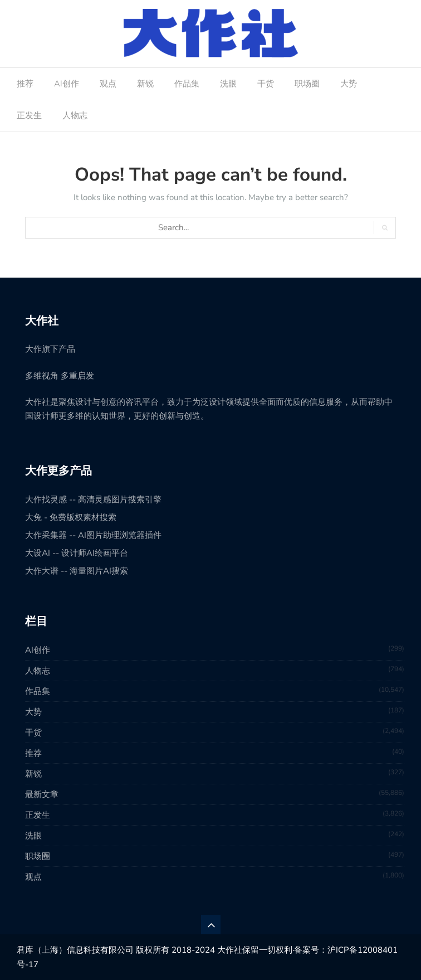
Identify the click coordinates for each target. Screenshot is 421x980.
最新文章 (42, 794)
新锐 (145, 84)
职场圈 (307, 84)
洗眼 (228, 84)
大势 (349, 84)
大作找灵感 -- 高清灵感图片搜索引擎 (93, 499)
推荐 (25, 84)
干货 (266, 84)
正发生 (29, 115)
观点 (108, 84)
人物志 (75, 115)
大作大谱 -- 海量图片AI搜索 (77, 571)
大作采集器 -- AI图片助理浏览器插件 (93, 535)
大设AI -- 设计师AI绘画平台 (77, 553)
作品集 (187, 84)
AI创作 (67, 84)
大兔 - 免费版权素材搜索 (71, 517)
